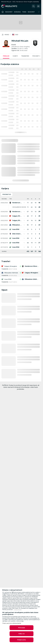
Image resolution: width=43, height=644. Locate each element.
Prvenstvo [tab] (7, 194)
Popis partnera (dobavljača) (12, 623)
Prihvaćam (21, 628)
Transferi (25, 56)
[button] (34, 6)
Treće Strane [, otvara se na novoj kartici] (18, 610)
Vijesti (15, 56)
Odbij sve (21, 634)
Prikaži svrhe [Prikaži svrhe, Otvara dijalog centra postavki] (21, 640)
